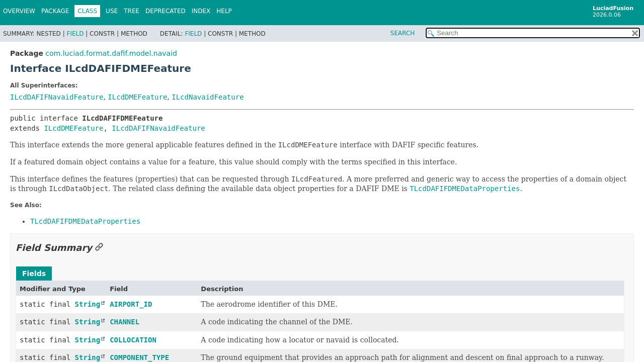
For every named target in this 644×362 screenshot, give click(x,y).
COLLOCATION (133, 340)
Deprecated (166, 11)
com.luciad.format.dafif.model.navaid (111, 53)
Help (224, 11)
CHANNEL (125, 322)
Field (75, 34)
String (88, 304)
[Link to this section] (99, 248)
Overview (19, 11)
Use (112, 11)
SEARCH (403, 33)
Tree (132, 11)
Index (201, 11)
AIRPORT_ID (131, 304)
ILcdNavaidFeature (208, 97)
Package (55, 11)
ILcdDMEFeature (137, 97)
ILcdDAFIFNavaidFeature (57, 97)
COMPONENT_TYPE (139, 357)
